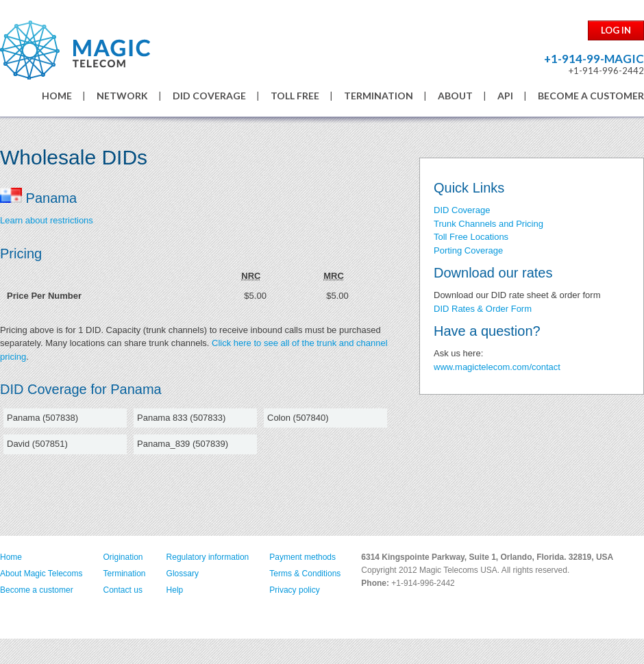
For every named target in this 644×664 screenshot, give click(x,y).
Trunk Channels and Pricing (488, 224)
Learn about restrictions (47, 220)
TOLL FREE (295, 96)
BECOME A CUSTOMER (591, 96)
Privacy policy (294, 590)
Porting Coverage (468, 250)
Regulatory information (208, 557)
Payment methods (302, 557)
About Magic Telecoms (41, 574)
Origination (123, 557)
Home (11, 557)
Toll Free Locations (471, 237)
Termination (125, 574)
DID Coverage (462, 210)
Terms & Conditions (305, 574)
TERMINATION (379, 96)
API (505, 96)
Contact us (123, 590)
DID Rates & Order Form (483, 309)
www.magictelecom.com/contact (497, 367)
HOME (57, 96)
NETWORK (122, 96)
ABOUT (455, 96)
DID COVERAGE (209, 96)
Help (175, 590)
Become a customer (37, 590)
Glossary (183, 574)
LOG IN (616, 30)
